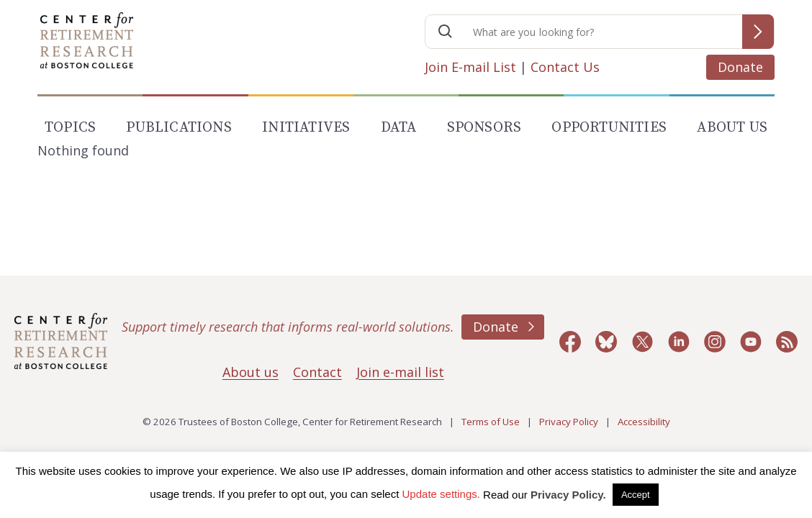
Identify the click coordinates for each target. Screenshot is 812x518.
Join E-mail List (470, 67)
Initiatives (306, 128)
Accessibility (644, 422)
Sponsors (484, 128)
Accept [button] (636, 495)
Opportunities (609, 128)
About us (251, 372)
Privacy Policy (569, 422)
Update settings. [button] (441, 494)
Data (399, 128)
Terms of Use (491, 422)
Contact (317, 372)
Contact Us (565, 67)
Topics (70, 128)
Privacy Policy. (568, 495)
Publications (179, 128)
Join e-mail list (400, 372)
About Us (732, 128)
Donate (740, 67)
